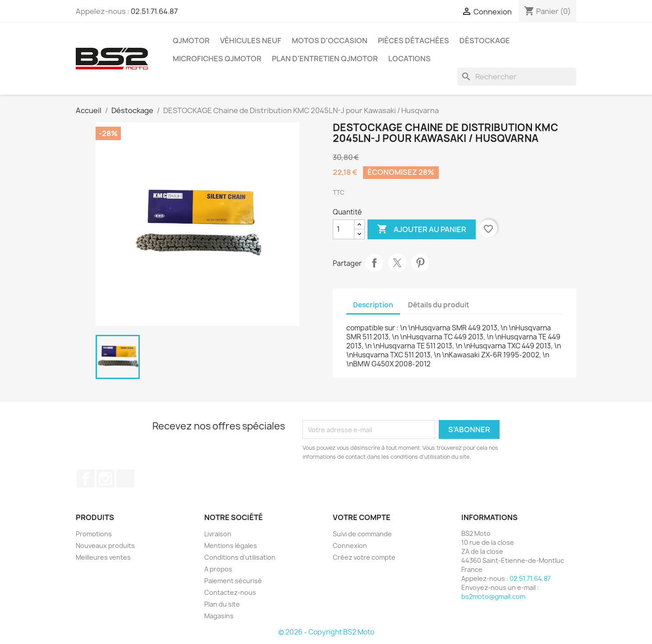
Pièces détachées (413, 41)
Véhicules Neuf (251, 41)
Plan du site (222, 604)
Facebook (86, 479)
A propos (218, 569)
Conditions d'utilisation (240, 557)
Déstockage (485, 41)
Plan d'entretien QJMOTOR (325, 59)
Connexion (350, 546)
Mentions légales (231, 546)
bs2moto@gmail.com (493, 596)
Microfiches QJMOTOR (217, 59)
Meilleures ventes (103, 557)
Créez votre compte (364, 557)
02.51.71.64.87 (154, 11)
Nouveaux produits (105, 546)
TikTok (125, 479)
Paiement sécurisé (233, 581)
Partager (374, 263)
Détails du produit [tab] (439, 305)
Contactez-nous (230, 592)
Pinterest (420, 263)
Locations (409, 59)
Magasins (219, 616)
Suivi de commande (362, 534)
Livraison (218, 534)
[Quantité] (344, 229)
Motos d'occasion (330, 41)
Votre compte (362, 517)
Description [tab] (373, 305)
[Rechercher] (517, 77)
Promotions (94, 534)
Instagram (106, 479)
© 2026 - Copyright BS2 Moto (326, 632)
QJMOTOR (191, 41)
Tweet (397, 263)
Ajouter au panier (422, 229)
